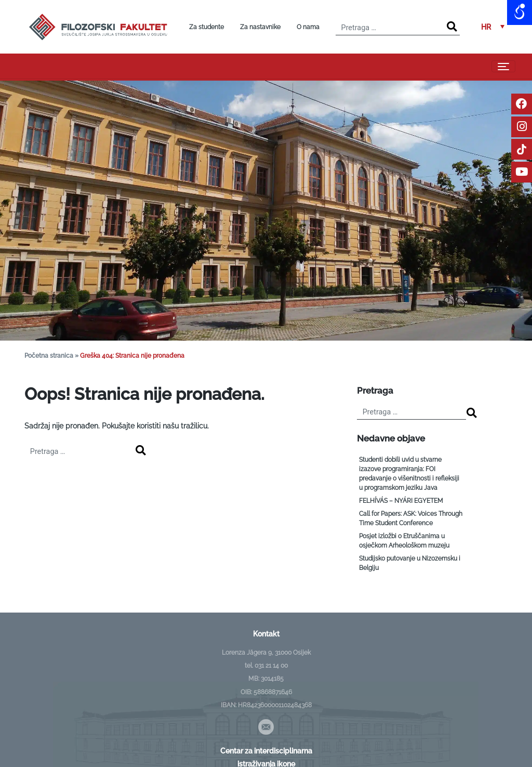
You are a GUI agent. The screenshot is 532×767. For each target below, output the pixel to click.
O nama (308, 27)
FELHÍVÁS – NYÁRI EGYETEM (401, 501)
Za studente (207, 27)
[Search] (452, 27)
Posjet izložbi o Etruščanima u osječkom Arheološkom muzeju (404, 541)
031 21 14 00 (271, 666)
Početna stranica (49, 356)
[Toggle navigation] (503, 66)
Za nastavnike (260, 27)
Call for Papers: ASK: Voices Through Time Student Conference (411, 518)
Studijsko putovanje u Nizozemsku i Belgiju (410, 563)
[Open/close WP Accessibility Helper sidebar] (520, 12)
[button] (493, 27)
